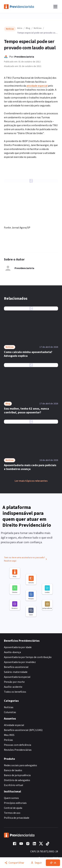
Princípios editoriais (15, 803)
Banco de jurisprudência (17, 775)
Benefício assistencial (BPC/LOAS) (23, 730)
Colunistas (10, 712)
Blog (28, 28)
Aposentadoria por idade (18, 647)
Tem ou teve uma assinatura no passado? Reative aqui (26, 560)
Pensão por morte (14, 682)
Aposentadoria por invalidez (20, 662)
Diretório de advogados (17, 780)
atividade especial (37, 86)
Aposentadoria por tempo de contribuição (28, 657)
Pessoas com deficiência (18, 745)
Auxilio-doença (12, 652)
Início (20, 28)
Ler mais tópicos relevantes (31, 481)
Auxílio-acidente (13, 687)
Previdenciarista (24, 57)
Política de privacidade (17, 818)
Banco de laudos (13, 770)
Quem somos (11, 798)
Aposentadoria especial (17, 677)
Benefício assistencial (16, 667)
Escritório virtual (14, 785)
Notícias (38, 28)
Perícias (8, 740)
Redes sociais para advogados (21, 765)
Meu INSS (9, 735)
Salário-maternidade (16, 672)
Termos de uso (12, 813)
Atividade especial (14, 725)
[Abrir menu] (55, 7)
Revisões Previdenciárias (18, 750)
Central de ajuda (13, 808)
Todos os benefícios (15, 692)
